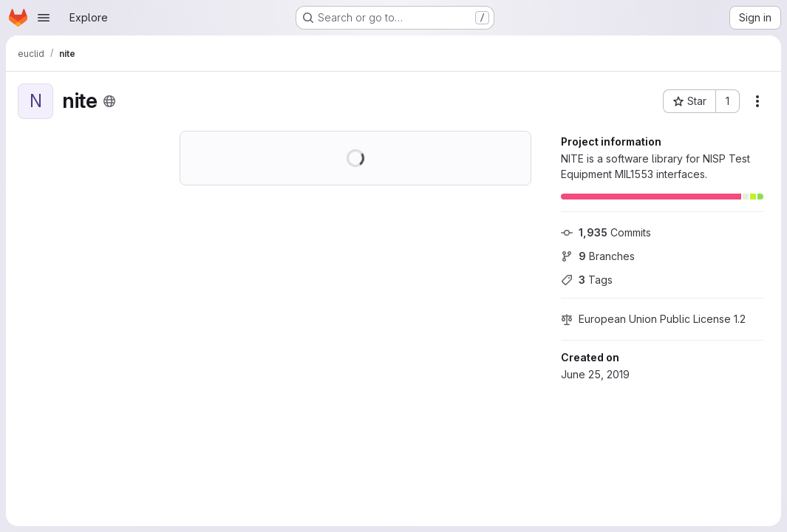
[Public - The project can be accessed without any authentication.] (109, 101)
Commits (606, 232)
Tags (587, 280)
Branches (598, 256)
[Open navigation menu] (44, 18)
